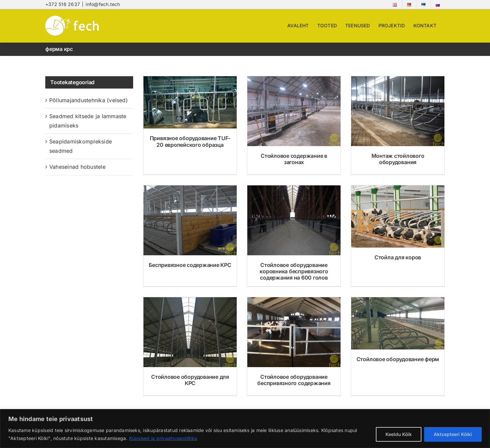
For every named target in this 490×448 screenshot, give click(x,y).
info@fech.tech (103, 4)
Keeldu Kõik (399, 434)
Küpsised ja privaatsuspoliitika (163, 438)
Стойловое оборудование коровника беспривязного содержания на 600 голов (294, 271)
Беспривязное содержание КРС (190, 265)
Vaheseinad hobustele (77, 167)
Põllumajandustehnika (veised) (89, 100)
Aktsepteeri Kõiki (453, 434)
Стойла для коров (398, 257)
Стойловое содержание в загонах (294, 159)
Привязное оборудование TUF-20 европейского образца (190, 141)
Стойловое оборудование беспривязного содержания (294, 380)
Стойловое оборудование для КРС (190, 380)
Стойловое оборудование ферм (398, 359)
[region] (245, 429)
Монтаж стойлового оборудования (398, 159)
